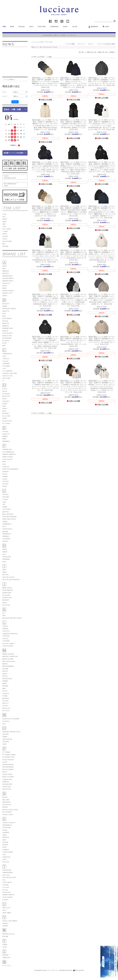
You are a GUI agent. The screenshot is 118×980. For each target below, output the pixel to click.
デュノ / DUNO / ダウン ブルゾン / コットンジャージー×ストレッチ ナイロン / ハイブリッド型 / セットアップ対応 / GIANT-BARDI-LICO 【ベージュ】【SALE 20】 (102, 256)
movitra (5, 706)
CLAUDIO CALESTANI (10, 373)
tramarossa (7, 892)
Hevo (4, 554)
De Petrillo (6, 394)
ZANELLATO (6, 957)
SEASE (4, 835)
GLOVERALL (6, 539)
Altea (4, 268)
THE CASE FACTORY (9, 877)
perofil (5, 762)
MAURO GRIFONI (8, 654)
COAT (4, 214)
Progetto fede (7, 779)
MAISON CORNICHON (10, 656)
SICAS (4, 847)
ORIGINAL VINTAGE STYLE (11, 732)
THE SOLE (6, 862)
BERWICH (6, 326)
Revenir (5, 797)
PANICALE (6, 782)
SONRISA (6, 850)
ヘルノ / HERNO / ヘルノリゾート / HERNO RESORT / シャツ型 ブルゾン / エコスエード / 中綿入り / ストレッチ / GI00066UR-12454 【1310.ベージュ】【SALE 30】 (45, 300)
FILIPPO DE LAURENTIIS (10, 469)
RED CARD (6, 800)
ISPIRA (5, 572)
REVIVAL (5, 807)
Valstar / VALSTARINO (10, 921)
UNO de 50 (6, 908)
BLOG (76, 27)
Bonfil (4, 343)
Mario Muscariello (9, 661)
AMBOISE (6, 271)
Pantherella (6, 787)
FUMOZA (5, 472)
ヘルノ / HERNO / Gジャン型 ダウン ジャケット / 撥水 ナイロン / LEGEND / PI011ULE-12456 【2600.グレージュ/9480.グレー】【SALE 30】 (102, 299)
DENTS (5, 408)
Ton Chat (6, 887)
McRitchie (6, 698)
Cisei (4, 368)
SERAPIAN (6, 832)
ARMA (4, 288)
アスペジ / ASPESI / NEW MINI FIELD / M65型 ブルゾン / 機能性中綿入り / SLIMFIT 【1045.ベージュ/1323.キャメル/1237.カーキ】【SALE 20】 (45, 211)
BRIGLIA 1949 (7, 336)
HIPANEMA (6, 559)
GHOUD (5, 541)
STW (4, 855)
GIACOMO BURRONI (9, 517)
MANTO (5, 664)
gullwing (5, 531)
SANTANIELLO (7, 825)
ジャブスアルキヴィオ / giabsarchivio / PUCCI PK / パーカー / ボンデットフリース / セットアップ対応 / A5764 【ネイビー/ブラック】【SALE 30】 (45, 167)
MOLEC (5, 674)
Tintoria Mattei (8, 897)
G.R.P (4, 526)
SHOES (5, 239)
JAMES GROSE (7, 588)
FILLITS (5, 474)
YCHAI (4, 947)
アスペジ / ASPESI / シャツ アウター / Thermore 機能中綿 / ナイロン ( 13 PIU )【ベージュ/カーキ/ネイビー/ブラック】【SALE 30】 (45, 83)
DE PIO (5, 391)
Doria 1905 (6, 416)
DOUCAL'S (6, 401)
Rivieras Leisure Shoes (10, 809)
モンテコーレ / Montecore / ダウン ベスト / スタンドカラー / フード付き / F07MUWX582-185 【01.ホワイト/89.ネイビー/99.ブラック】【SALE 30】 (102, 125)
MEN (12, 27)
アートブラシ (7, 966)
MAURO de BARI (8, 659)
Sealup (5, 830)
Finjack (5, 479)
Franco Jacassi (7, 459)
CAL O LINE (6, 378)
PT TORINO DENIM (9, 755)
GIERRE (5, 521)
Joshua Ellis (6, 595)
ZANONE (5, 955)
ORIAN (5, 737)
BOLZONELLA (7, 318)
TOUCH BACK (7, 882)
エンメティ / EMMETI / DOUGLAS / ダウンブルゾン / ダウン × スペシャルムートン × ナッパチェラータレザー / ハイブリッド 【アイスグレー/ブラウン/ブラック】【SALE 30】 (73, 386)
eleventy (5, 431)
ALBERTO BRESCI (8, 291)
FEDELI (5, 486)
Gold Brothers (7, 529)
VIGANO (5, 926)
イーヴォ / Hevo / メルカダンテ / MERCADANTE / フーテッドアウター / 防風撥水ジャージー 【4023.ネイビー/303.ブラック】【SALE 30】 (73, 83)
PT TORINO (6, 752)
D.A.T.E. (5, 389)
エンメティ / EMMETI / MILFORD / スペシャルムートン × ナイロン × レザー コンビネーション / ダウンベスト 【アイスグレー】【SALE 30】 (45, 386)
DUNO (5, 418)
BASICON (6, 323)
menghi (5, 696)
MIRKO (5, 683)
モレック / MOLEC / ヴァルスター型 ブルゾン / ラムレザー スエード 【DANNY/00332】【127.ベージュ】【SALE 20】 (74, 342)
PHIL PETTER (7, 789)
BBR (4, 345)
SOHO (5, 859)
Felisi (4, 464)
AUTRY (5, 286)
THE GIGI (5, 494)
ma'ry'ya (5, 701)
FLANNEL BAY (7, 449)
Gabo (4, 502)
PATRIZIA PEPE (7, 784)
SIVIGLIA (5, 842)
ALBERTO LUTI (7, 293)
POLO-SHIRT (7, 229)
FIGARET (5, 476)
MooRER (5, 669)
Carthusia (6, 358)
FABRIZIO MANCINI (9, 454)
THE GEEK (6, 497)
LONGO (5, 626)
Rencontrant (7, 805)
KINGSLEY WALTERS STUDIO (12, 618)
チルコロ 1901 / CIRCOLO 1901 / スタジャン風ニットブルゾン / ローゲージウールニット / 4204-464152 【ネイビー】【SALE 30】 (73, 255)
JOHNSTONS (7, 593)
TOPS (4, 227)
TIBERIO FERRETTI (8, 895)
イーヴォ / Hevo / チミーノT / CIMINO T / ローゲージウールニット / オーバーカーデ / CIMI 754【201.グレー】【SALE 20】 (102, 82)
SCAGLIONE (6, 827)
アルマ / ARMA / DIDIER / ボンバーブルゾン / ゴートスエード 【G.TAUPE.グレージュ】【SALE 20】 (102, 341)
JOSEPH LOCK (7, 598)
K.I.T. (4, 613)
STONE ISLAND (8, 852)
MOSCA (5, 671)
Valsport (5, 923)
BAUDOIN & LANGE (9, 309)
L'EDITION (6, 636)
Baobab (5, 321)
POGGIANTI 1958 (8, 757)
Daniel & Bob (7, 421)
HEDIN (5, 549)
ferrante (5, 484)
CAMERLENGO (7, 354)
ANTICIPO (6, 273)
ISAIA (4, 570)
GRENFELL (6, 536)
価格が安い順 (91, 52)
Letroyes (5, 638)
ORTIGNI (5, 734)
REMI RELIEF (6, 802)
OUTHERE (6, 741)
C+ (3, 381)
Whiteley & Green (9, 934)
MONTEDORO (7, 679)
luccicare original (8, 643)
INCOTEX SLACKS (8, 577)
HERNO (5, 552)
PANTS (5, 234)
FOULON (5, 481)
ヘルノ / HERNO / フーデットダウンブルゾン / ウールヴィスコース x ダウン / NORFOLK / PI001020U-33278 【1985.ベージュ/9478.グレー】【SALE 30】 (102, 386)
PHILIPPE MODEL (8, 764)
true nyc (5, 890)
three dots (6, 875)
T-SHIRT (5, 231)
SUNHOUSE (6, 857)
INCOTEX (6, 575)
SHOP (65, 27)
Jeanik (4, 602)
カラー (5, 92)
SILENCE (5, 845)
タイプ (5, 96)
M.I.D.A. (5, 691)
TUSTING (6, 885)
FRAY (4, 462)
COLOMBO (6, 366)
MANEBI (5, 681)
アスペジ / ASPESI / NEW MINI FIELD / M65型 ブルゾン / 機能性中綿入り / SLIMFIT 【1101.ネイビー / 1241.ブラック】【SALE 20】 (74, 211)
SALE (31, 27)
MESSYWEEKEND (8, 666)
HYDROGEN (6, 557)
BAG (4, 244)
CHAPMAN (6, 363)
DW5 (4, 406)
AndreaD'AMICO (8, 278)
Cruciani (5, 361)
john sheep (6, 605)
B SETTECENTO (8, 333)
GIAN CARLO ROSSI (9, 519)
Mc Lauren (6, 710)
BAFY (4, 316)
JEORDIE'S (6, 600)
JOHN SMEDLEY (8, 590)
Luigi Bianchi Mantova (10, 634)
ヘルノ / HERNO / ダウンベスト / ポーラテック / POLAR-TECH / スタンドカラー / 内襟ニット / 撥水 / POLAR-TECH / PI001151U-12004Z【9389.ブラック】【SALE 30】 (73, 168)
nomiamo (6, 721)
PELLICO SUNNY (8, 769)
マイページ (81, 44)
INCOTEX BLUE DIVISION (11, 580)
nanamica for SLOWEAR (11, 719)
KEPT (4, 615)
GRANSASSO (7, 534)
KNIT (4, 224)
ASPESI (5, 296)
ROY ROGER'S (7, 812)
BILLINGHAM (7, 338)
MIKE (4, 688)
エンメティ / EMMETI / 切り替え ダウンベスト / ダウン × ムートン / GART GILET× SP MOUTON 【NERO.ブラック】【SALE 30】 (74, 125)
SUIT (4, 217)
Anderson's (6, 283)
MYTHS (5, 676)
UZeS (4, 910)
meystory (6, 693)
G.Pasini (5, 499)
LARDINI (5, 629)
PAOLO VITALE (7, 774)
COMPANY (54, 27)
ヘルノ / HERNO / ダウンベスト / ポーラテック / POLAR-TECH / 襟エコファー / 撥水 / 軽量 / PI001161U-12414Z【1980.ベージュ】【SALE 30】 (45, 125)
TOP (4, 27)
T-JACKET (5, 900)
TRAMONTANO (8, 872)
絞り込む (15, 102)
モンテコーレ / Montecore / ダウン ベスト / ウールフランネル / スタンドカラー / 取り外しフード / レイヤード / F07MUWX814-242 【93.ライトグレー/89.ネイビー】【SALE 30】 (45, 256)
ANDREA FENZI (7, 276)
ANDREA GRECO (8, 281)
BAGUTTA (6, 311)
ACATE (5, 266)
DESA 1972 (6, 396)
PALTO (5, 772)
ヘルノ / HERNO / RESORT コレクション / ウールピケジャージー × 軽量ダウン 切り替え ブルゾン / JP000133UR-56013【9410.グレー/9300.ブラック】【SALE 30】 (73, 300)
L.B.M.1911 (6, 631)
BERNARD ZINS (8, 328)
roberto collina (8, 814)
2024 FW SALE (47, 47)
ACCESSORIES (7, 241)
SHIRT (4, 222)
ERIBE (4, 439)
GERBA (5, 507)
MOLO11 (6, 703)
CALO (4, 356)
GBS (4, 504)
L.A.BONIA (6, 641)
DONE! (5, 404)
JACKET (5, 219)
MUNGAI (5, 686)
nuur (4, 724)
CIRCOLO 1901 (8, 376)
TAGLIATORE (7, 870)
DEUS (4, 411)
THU (4, 880)
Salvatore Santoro (9, 822)
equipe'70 (6, 434)
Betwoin (5, 331)
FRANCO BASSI (8, 457)
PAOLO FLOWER (8, 777)
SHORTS (5, 236)
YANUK (5, 944)
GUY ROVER (6, 509)
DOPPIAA (6, 413)
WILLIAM (5, 936)
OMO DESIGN (7, 739)
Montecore (6, 708)
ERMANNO (6, 441)
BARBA (5, 306)
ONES (4, 744)
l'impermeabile (8, 646)
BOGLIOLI (6, 304)
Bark (4, 313)
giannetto (6, 512)
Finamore (6, 467)
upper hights (7, 913)
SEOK (4, 840)
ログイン (91, 44)
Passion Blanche (8, 760)
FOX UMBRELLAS (8, 452)
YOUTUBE (42, 27)
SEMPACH (6, 837)
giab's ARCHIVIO (8, 514)
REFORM (5, 246)
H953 (4, 562)
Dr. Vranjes (6, 423)
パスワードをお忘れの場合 (106, 44)
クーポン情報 (70, 44)
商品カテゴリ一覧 (36, 47)
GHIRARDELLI (7, 524)
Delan (4, 399)
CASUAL (22, 27)
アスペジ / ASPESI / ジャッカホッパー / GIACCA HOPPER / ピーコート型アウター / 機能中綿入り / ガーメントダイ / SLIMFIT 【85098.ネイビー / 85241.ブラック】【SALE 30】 (102, 212)
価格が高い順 (103, 52)
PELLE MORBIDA (8, 767)
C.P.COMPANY (7, 371)
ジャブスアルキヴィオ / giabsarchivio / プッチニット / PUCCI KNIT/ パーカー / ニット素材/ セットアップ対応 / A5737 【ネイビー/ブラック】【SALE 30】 (102, 167)
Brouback (6, 341)
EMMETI (5, 436)
